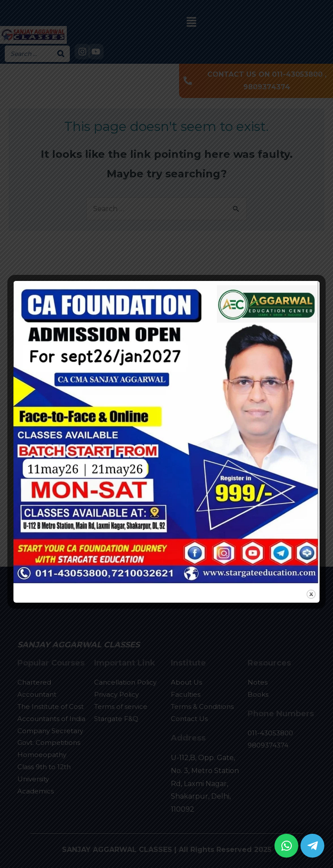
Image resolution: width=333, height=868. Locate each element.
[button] (286, 846)
